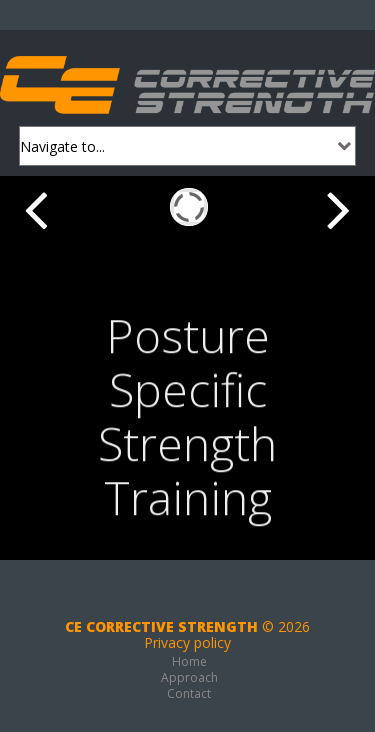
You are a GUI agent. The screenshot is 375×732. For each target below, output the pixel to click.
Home (189, 661)
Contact (189, 693)
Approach (189, 677)
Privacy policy (187, 642)
